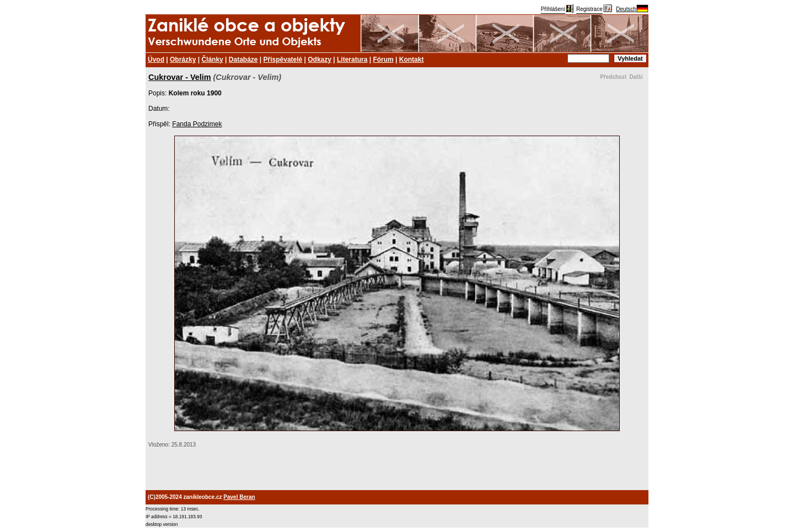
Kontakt (412, 60)
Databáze (243, 60)
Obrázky (183, 60)
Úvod (156, 60)
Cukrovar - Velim (180, 77)
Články (212, 60)
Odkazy (320, 60)
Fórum (383, 60)
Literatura (352, 60)
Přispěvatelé (283, 60)
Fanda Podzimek (197, 124)
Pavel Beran (239, 497)
